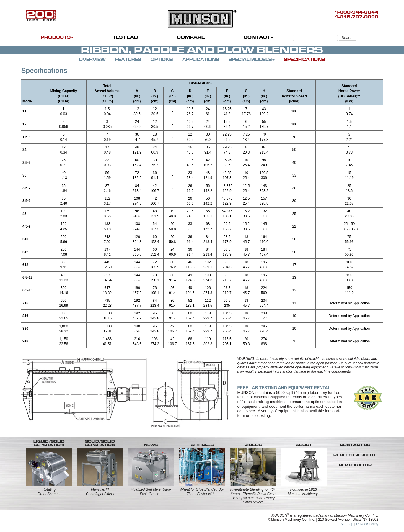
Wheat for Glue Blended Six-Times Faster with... (202, 492)
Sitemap (347, 524)
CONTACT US (355, 445)
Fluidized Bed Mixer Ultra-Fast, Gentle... (151, 492)
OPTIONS (162, 59)
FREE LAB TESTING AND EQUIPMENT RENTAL (284, 388)
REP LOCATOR (355, 465)
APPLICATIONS (201, 59)
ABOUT (304, 445)
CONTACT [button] (258, 37)
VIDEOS (253, 445)
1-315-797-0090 (357, 17)
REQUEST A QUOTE (355, 455)
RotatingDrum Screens (49, 492)
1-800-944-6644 (357, 12)
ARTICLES (202, 445)
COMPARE (191, 37)
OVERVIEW (92, 59)
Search (347, 38)
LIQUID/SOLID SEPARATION (49, 443)
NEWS (151, 445)
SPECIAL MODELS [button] (252, 59)
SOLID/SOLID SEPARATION (100, 443)
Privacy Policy (367, 524)
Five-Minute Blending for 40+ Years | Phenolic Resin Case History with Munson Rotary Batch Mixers (253, 496)
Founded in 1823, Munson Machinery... (304, 492)
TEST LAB (125, 37)
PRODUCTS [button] (57, 37)
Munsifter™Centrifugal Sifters (100, 492)
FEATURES (128, 59)
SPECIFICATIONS (304, 59)
